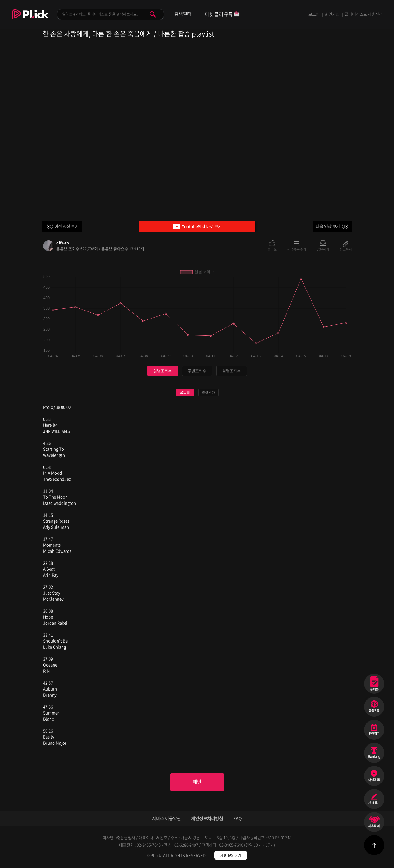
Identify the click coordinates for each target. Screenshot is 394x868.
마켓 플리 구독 (222, 15)
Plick (31, 19)
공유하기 (323, 249)
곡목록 (185, 393)
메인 (197, 782)
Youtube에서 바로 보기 (197, 226)
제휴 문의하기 (231, 856)
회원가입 (332, 14)
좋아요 (272, 249)
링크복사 (346, 249)
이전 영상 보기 (66, 226)
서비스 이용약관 (167, 818)
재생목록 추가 (297, 249)
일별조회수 (163, 371)
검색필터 (183, 14)
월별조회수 (231, 371)
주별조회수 (197, 371)
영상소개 (208, 393)
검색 (153, 14)
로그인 (314, 14)
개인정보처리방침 (207, 818)
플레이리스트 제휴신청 (364, 14)
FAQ (238, 818)
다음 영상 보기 (328, 226)
